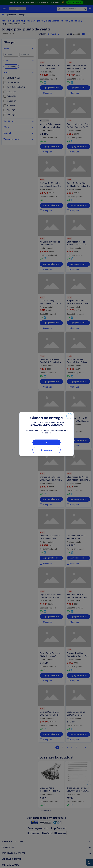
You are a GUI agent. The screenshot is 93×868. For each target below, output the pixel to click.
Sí (46, 442)
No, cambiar (46, 450)
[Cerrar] (69, 416)
